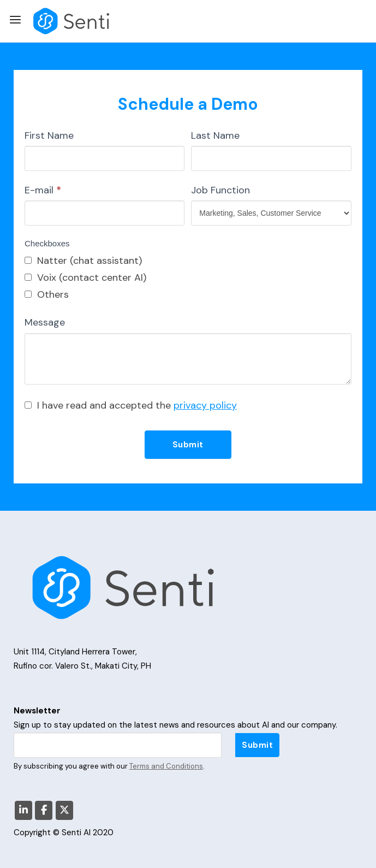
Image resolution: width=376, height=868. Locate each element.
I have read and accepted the (131, 405)
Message (45, 322)
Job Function (220, 190)
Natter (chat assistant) (83, 261)
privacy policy (205, 405)
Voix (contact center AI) (85, 277)
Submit (188, 445)
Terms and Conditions (166, 766)
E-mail (43, 190)
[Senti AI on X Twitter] (64, 810)
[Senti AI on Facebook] (44, 810)
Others (47, 294)
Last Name (215, 135)
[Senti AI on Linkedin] (23, 810)
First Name (49, 135)
